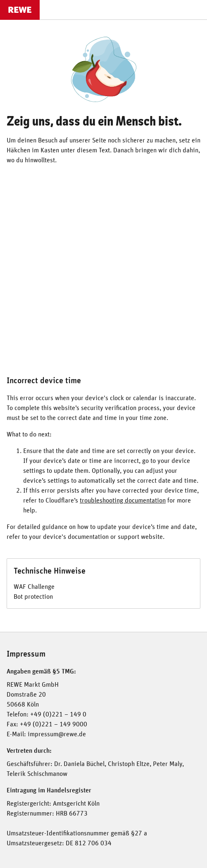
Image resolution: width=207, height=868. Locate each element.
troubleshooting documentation (123, 500)
